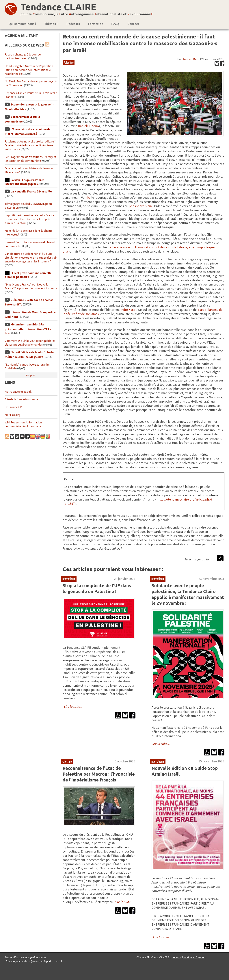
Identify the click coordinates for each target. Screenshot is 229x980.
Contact (133, 24)
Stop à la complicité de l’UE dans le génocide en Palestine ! (97, 588)
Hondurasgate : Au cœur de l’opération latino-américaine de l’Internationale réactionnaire (29, 70)
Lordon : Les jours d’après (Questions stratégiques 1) (25, 182)
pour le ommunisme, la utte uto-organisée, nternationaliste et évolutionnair (87, 14)
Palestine (69, 62)
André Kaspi (128, 310)
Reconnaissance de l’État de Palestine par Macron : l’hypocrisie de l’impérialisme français (99, 774)
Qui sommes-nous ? (22, 24)
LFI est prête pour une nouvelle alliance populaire (28, 275)
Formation (96, 24)
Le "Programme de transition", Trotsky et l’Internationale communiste (30, 159)
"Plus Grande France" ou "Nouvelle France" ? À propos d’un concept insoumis (31, 286)
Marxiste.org (13, 415)
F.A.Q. (115, 24)
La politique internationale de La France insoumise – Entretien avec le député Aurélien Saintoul (30, 219)
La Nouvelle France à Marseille (31, 191)
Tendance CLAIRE (58, 7)
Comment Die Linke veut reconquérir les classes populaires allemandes (30, 343)
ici (89, 198)
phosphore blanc (141, 206)
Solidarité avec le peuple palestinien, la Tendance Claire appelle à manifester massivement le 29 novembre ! (188, 594)
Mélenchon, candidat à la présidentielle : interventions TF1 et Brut (29, 329)
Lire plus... (31, 375)
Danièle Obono (88, 126)
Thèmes (51, 24)
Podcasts (73, 24)
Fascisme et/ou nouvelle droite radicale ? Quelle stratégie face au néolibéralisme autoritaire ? (30, 145)
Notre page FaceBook (18, 392)
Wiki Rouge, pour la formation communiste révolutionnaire (23, 424)
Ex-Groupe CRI (14, 407)
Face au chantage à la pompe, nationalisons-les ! (23, 56)
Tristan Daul (191, 59)
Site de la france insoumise (22, 399)
